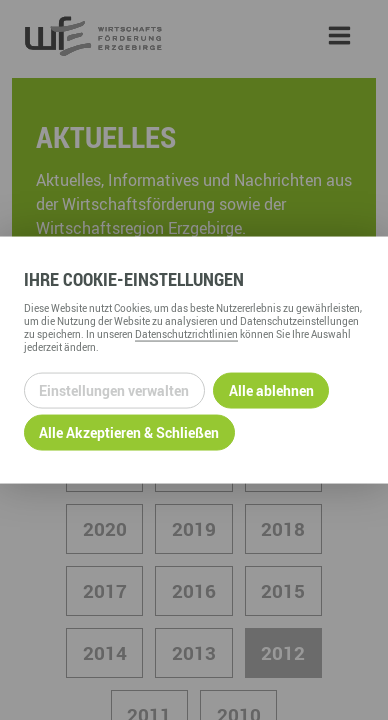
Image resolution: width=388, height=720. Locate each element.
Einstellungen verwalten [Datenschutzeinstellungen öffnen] (114, 390)
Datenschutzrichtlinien (186, 333)
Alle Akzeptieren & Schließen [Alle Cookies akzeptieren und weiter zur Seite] (129, 432)
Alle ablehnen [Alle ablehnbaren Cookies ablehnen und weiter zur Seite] (271, 390)
